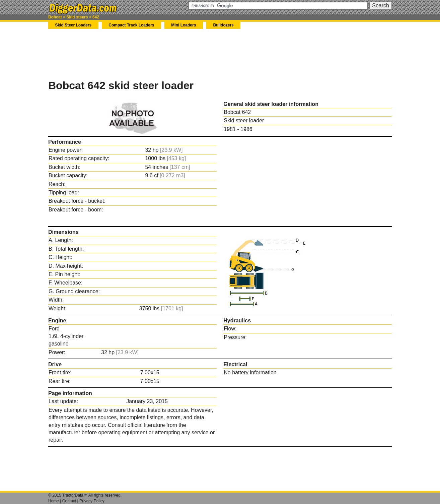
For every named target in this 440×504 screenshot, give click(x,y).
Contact (69, 501)
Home (54, 501)
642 (96, 17)
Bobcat (55, 17)
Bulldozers (223, 25)
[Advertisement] (170, 54)
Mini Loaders (184, 25)
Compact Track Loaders (131, 25)
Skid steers (77, 17)
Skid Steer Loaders (74, 25)
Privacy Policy (92, 501)
